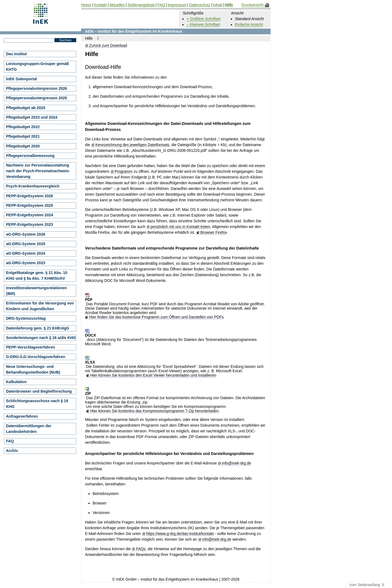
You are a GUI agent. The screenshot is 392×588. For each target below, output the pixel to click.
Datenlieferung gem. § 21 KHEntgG (38, 328)
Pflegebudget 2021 (23, 136)
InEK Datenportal (22, 79)
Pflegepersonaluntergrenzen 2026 (36, 88)
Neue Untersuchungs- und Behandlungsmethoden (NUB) (33, 369)
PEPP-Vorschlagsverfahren (30, 347)
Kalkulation (16, 382)
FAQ (10, 441)
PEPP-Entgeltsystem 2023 (30, 224)
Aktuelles (117, 5)
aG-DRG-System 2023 (26, 263)
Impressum (177, 5)
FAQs (141, 549)
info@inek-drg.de (237, 463)
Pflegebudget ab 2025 (26, 108)
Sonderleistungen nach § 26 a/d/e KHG (41, 338)
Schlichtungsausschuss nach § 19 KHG (37, 404)
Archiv (12, 451)
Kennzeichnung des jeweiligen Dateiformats (132, 145)
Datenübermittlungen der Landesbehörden (29, 429)
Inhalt (218, 5)
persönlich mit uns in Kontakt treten (180, 227)
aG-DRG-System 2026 (26, 234)
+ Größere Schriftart (203, 19)
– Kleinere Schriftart (203, 24)
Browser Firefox (214, 233)
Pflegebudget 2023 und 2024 (32, 117)
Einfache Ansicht (249, 24)
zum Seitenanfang (367, 585)
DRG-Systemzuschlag (26, 318)
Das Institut (16, 54)
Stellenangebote (141, 5)
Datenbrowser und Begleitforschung (39, 391)
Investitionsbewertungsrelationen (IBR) (36, 291)
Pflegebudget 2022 (23, 127)
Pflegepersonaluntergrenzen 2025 (36, 98)
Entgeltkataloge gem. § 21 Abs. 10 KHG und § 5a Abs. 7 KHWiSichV (37, 275)
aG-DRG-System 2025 (26, 244)
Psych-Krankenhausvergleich (33, 186)
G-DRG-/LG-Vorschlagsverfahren (36, 357)
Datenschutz (200, 5)
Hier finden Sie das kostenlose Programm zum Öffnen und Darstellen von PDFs (157, 317)
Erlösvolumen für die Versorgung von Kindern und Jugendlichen (40, 306)
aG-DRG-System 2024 (26, 253)
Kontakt (100, 5)
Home (86, 5)
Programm (123, 172)
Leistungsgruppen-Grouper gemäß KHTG (37, 67)
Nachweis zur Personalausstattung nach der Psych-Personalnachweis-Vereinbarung (38, 171)
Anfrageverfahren (22, 416)
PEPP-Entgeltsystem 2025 (30, 205)
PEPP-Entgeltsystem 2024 (30, 215)
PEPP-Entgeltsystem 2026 (30, 196)
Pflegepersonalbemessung (30, 156)
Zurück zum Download (108, 46)
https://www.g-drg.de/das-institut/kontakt (180, 534)
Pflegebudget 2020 (23, 146)
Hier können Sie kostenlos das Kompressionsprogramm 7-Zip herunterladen (154, 411)
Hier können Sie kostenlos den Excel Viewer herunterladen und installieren (153, 375)
